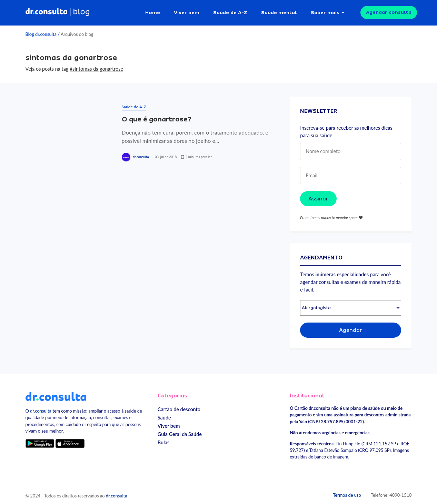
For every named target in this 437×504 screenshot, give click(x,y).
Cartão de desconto (179, 406)
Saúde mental (279, 10)
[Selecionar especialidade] (351, 304)
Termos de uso (347, 491)
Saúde (164, 414)
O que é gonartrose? (157, 115)
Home (153, 10)
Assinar (318, 195)
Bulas (163, 439)
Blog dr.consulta (41, 30)
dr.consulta (141, 153)
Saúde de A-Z (230, 10)
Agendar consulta (389, 10)
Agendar (351, 326)
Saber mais (325, 10)
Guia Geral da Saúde (180, 430)
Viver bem (187, 10)
